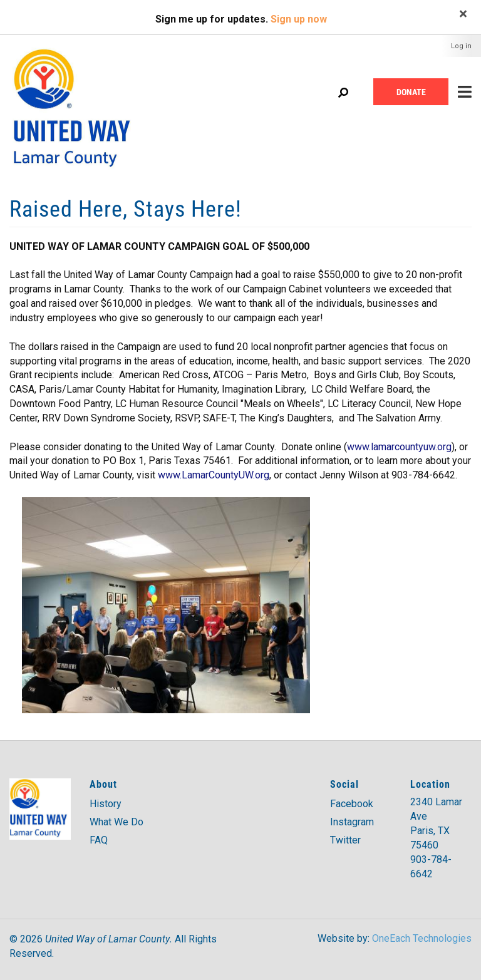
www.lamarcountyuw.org (399, 447)
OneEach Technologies (422, 938)
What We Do (116, 822)
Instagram (352, 822)
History (106, 804)
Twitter (345, 840)
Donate (411, 92)
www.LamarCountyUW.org (214, 475)
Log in (461, 46)
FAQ (99, 840)
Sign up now (299, 19)
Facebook (352, 804)
